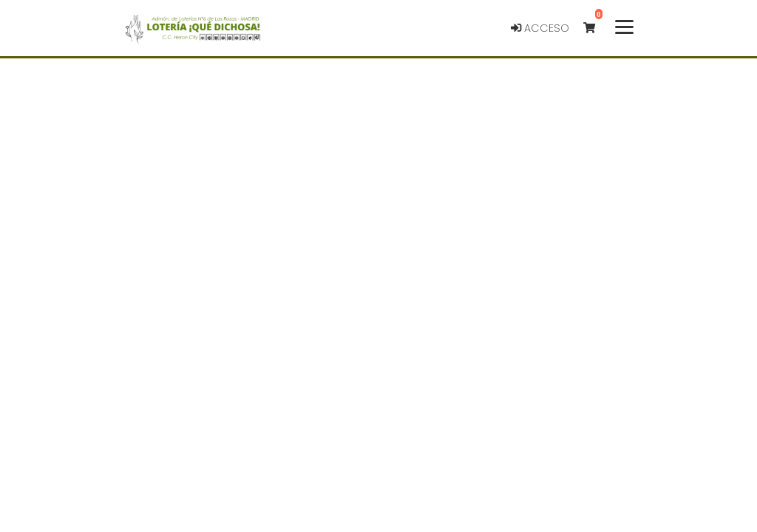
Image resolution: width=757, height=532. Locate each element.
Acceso (540, 20)
